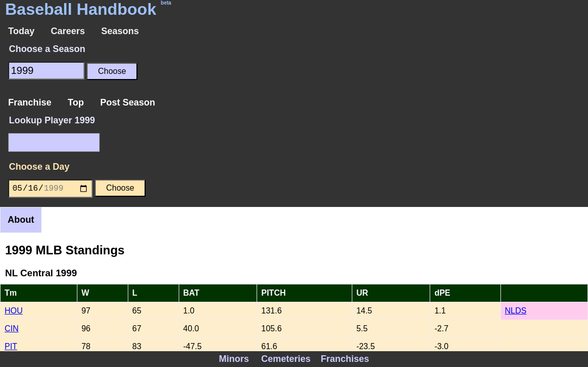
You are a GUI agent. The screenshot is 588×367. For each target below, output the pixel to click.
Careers (68, 31)
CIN (12, 329)
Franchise (30, 102)
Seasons (120, 31)
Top (76, 102)
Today (21, 31)
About (21, 220)
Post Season (128, 102)
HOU (14, 311)
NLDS (516, 311)
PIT (11, 346)
